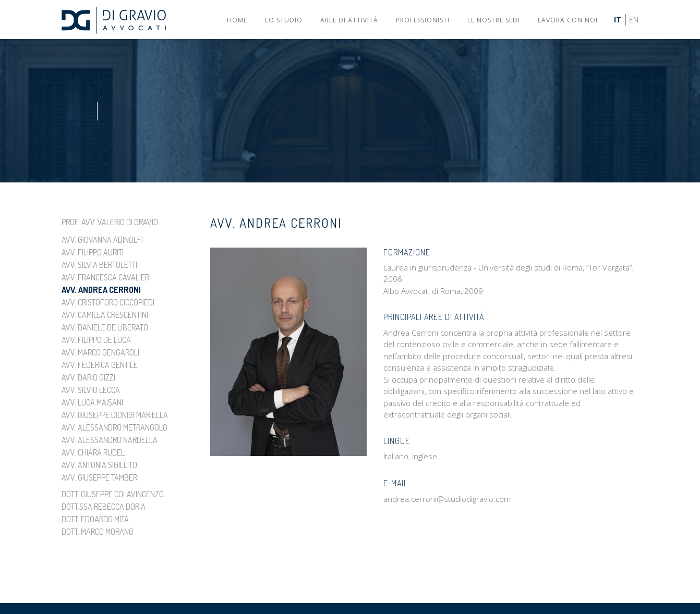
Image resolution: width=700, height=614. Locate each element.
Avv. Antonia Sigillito (99, 465)
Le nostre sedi (494, 20)
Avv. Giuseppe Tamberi (100, 477)
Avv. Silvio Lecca (91, 390)
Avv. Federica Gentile (100, 365)
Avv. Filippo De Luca (96, 340)
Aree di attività (349, 20)
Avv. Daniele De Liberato (105, 327)
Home (237, 20)
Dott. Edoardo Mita (95, 519)
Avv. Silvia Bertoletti (99, 265)
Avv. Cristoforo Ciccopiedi (108, 302)
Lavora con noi (568, 20)
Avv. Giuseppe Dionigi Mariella (115, 415)
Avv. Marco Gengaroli (100, 352)
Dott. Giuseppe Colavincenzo (113, 494)
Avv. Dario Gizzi (88, 377)
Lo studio (284, 20)
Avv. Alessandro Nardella (110, 440)
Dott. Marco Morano (98, 532)
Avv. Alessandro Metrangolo (114, 427)
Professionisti (423, 20)
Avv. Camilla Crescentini (105, 315)
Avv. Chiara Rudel (93, 452)
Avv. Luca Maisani (92, 402)
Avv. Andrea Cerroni (101, 290)
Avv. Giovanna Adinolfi (102, 240)
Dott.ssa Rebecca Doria (104, 507)
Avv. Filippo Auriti (93, 252)
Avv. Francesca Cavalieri (106, 277)
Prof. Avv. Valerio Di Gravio (110, 222)
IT (618, 20)
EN (634, 20)
